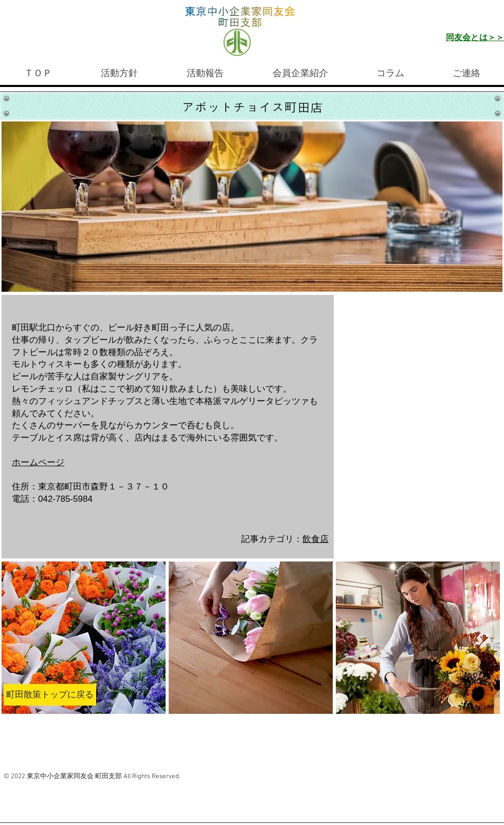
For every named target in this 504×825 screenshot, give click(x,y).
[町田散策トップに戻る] (50, 695)
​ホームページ (38, 462)
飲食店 (316, 539)
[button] (84, 638)
